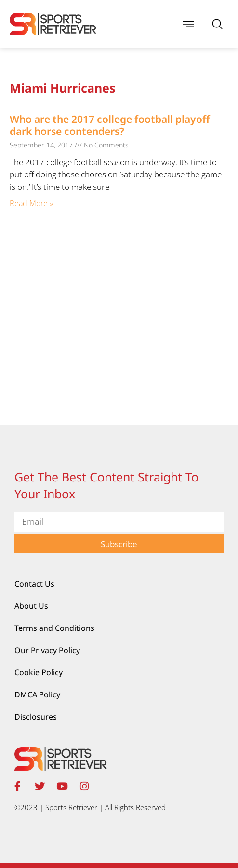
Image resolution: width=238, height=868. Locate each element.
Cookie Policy (39, 672)
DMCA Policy (37, 694)
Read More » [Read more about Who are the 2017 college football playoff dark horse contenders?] (31, 203)
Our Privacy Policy (47, 650)
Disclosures (36, 717)
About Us (31, 606)
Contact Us (34, 584)
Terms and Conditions (54, 628)
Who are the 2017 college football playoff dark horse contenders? (110, 125)
